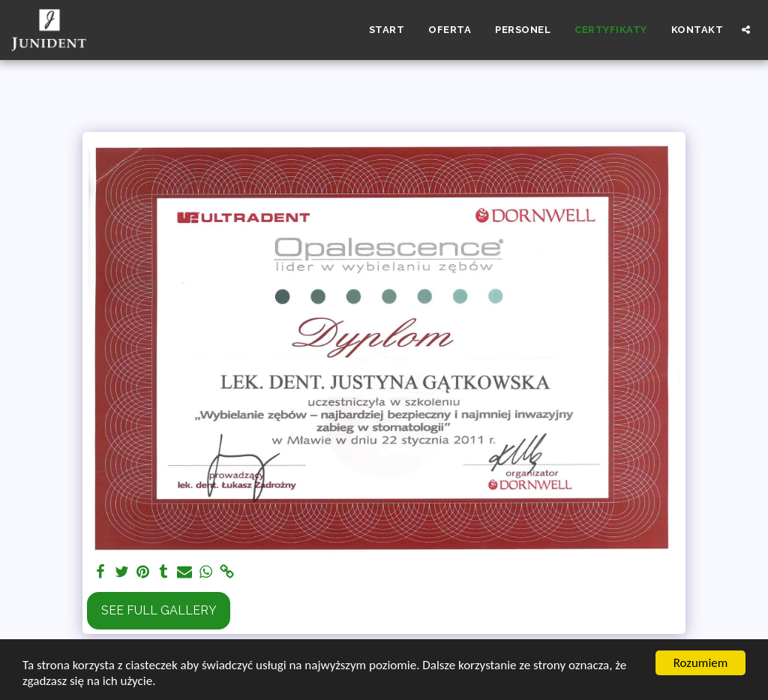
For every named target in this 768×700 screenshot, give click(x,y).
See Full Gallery (159, 610)
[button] (746, 30)
